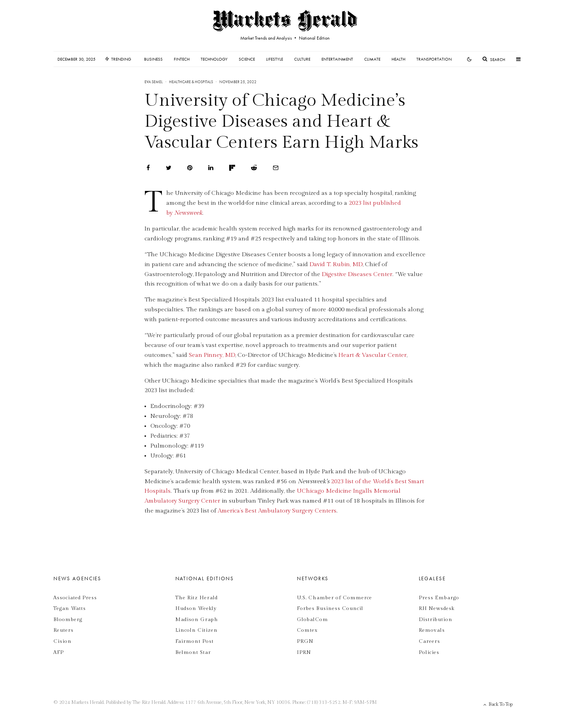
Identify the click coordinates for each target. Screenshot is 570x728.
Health (398, 59)
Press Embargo (439, 598)
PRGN (305, 641)
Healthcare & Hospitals (191, 82)
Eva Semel (154, 82)
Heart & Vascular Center (372, 355)
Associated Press (75, 598)
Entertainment (337, 59)
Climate (372, 59)
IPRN (304, 652)
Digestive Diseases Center (357, 274)
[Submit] (254, 168)
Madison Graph (197, 619)
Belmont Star (193, 652)
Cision (63, 641)
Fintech (182, 59)
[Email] (276, 168)
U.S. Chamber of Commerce (334, 598)
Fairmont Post (195, 641)
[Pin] (190, 168)
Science (247, 59)
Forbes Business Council (330, 608)
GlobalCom (313, 619)
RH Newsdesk (437, 608)
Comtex (307, 630)
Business (153, 59)
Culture (302, 59)
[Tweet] (169, 168)
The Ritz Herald (197, 598)
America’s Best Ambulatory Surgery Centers (277, 511)
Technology (214, 59)
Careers (429, 641)
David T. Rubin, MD (336, 264)
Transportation (434, 59)
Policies (429, 652)
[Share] (148, 168)
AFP (59, 652)
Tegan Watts (70, 608)
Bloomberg (68, 619)
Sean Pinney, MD (212, 355)
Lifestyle (275, 59)
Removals (432, 630)
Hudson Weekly (196, 608)
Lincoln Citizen (197, 630)
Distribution (436, 619)
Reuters (64, 630)
